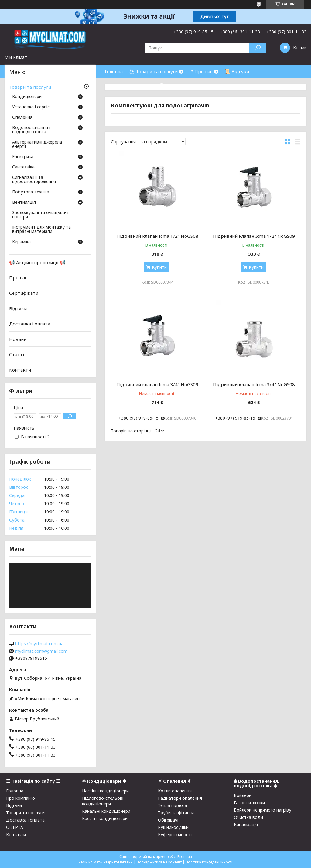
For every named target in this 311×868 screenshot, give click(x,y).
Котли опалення (175, 791)
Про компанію (21, 798)
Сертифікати (24, 293)
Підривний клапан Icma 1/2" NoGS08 (157, 236)
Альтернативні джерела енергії (37, 145)
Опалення (22, 117)
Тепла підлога (173, 805)
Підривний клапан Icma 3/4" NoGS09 (157, 384)
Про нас (18, 277)
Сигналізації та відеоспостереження (34, 180)
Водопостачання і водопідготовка (31, 130)
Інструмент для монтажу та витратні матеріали (41, 230)
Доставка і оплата (30, 324)
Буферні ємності (175, 834)
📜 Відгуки (237, 71)
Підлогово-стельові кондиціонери (103, 801)
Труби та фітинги (176, 813)
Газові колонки (249, 803)
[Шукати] (258, 48)
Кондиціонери (27, 97)
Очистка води (248, 817)
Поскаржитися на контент (159, 862)
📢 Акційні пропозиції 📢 (37, 262)
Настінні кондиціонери (105, 791)
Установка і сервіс (31, 107)
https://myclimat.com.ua (39, 644)
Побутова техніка (31, 192)
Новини (18, 339)
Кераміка (21, 242)
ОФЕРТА (15, 827)
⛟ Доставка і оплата (129, 85)
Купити (159, 267)
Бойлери (243, 795)
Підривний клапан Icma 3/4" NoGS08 (254, 384)
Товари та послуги (30, 87)
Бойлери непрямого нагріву (263, 810)
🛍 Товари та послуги (153, 71)
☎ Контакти (173, 85)
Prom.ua (185, 857)
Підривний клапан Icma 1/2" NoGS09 (254, 236)
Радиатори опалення (180, 798)
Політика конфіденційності (209, 862)
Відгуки (18, 308)
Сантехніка (23, 167)
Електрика (23, 157)
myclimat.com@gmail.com (41, 651)
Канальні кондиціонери (106, 811)
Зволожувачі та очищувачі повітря (40, 215)
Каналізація (246, 824)
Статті (17, 354)
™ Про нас (201, 71)
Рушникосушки (173, 827)
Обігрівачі (168, 820)
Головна (114, 71)
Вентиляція (24, 203)
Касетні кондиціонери (105, 818)
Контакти (20, 370)
